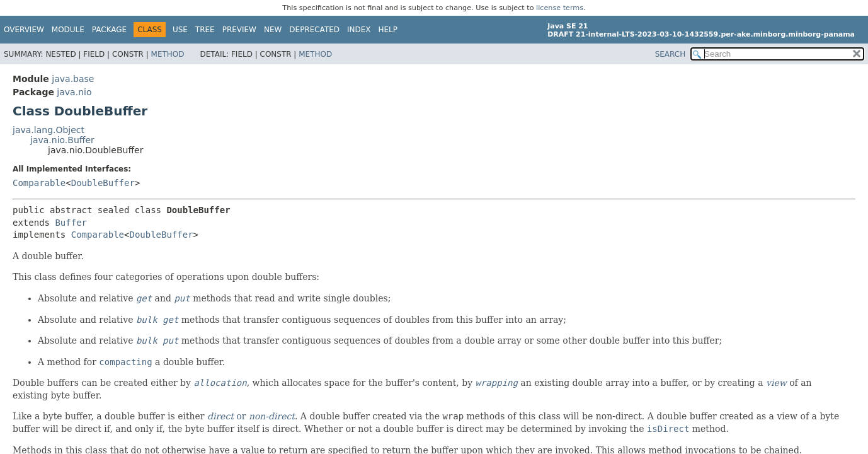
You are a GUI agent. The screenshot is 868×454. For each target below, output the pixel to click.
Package (109, 30)
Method (168, 54)
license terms (560, 8)
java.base (73, 79)
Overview (24, 30)
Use (180, 30)
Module (68, 30)
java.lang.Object (49, 130)
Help (388, 30)
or (251, 416)
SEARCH (671, 54)
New (273, 30)
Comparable (39, 183)
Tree (205, 30)
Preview (239, 30)
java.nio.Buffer (62, 140)
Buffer (71, 223)
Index (359, 30)
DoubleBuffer (103, 183)
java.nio (74, 92)
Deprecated (314, 30)
